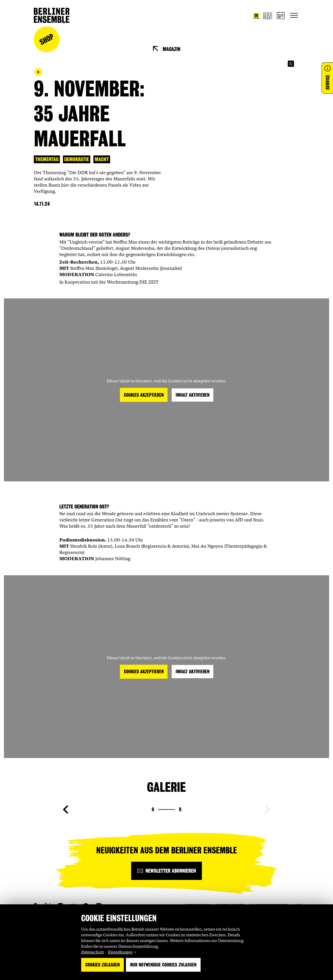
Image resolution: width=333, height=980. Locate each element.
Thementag (47, 159)
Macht (102, 159)
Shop (47, 39)
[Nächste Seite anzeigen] (267, 809)
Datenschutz (92, 952)
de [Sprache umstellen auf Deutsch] (256, 15)
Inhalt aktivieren (193, 395)
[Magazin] (267, 15)
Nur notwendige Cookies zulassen (163, 965)
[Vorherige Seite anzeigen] (66, 809)
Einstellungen (120, 952)
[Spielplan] (281, 15)
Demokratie (77, 159)
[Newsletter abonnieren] (166, 871)
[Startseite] (52, 15)
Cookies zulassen (103, 965)
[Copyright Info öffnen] (291, 64)
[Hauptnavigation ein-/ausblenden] (294, 15)
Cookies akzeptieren (144, 395)
